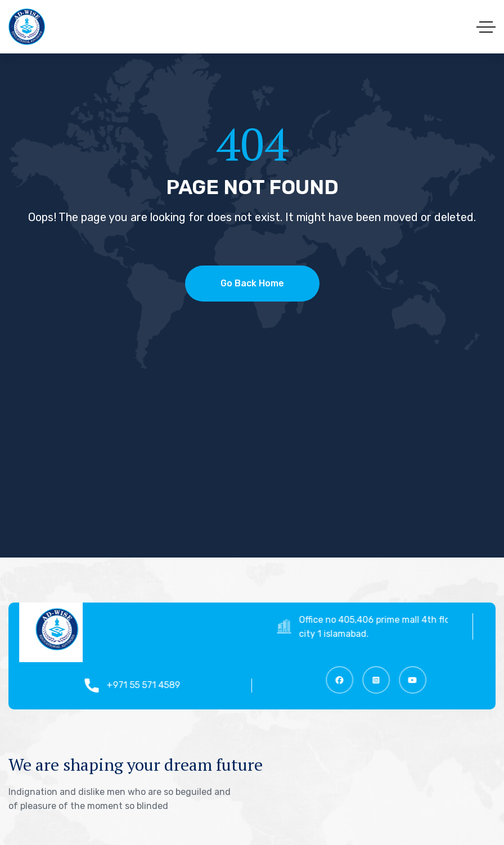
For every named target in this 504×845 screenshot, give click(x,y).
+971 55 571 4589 (148, 685)
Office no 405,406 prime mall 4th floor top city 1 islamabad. (391, 627)
